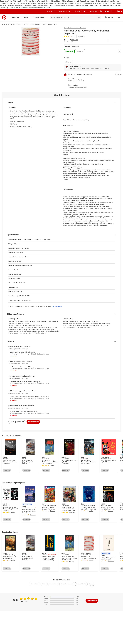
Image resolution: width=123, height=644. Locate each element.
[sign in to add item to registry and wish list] (118, 75)
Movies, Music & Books (77, 3)
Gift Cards (105, 3)
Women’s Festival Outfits (78, 5)
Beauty (111, 1)
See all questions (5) (17, 422)
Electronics (56, 3)
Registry (25, 8)
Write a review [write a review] (92, 601)
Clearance (35, 5)
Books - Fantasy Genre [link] (67, 584)
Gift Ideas (99, 3)
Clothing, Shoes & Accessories (36, 1)
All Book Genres (35, 24)
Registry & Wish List (96, 11)
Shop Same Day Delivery (13, 8)
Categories (16, 17)
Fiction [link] (44, 584)
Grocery (87, 1)
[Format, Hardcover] (80, 51)
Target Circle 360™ (80, 11)
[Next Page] (120, 51)
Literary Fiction (53, 24)
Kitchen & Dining (62, 1)
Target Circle (38, 8)
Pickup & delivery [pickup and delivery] (40, 17)
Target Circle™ (51, 11)
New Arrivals (43, 5)
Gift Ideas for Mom (63, 5)
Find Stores (46, 8)
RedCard (30, 8)
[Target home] (4, 17)
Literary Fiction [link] (34, 584)
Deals (30, 5)
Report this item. (57, 306)
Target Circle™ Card (65, 11)
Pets (110, 3)
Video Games (65, 3)
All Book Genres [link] (53, 584)
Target (3, 24)
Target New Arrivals (7, 1)
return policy (72, 327)
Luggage (30, 3)
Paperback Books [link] (81, 584)
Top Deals (89, 5)
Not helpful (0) (41, 354)
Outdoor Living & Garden (76, 1)
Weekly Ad (109, 5)
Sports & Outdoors (10, 3)
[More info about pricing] (108, 40)
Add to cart (68, 62)
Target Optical (23, 5)
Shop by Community (11, 5)
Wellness (24, 3)
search (99, 18)
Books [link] (91, 584)
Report (47, 354)
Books (26, 24)
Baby (107, 1)
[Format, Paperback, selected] (69, 51)
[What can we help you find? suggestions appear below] (76, 17)
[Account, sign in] (109, 17)
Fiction (44, 24)
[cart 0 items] (119, 17)
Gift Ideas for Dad (19, 1)
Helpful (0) (33, 354)
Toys (51, 3)
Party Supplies (90, 3)
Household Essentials (98, 1)
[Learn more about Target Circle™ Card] (93, 80)
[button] (27, 504)
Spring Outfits (52, 5)
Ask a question (33, 422)
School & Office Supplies (41, 3)
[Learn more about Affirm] (93, 86)
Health (18, 3)
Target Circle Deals (99, 5)
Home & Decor (51, 1)
